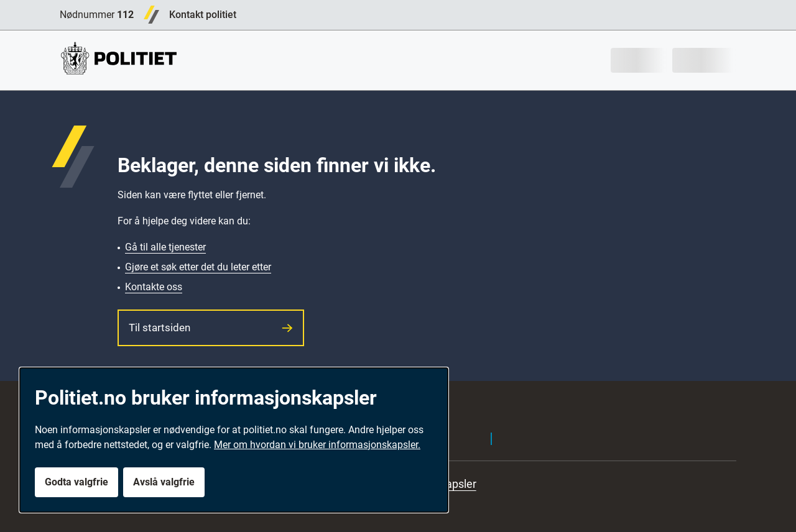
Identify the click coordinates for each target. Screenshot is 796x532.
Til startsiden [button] (211, 328)
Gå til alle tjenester (165, 247)
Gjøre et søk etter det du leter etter (198, 267)
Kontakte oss (154, 287)
